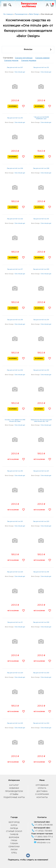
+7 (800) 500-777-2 (42, 837)
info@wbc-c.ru (42, 843)
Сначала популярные (24, 58)
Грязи (14, 841)
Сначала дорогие (11, 61)
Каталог (14, 785)
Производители (14, 791)
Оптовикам (42, 785)
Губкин (14, 844)
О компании (42, 794)
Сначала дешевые (29, 61)
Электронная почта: (42, 840)
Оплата (42, 788)
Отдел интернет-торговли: (42, 834)
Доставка (42, 791)
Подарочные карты (14, 797)
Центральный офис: (42, 822)
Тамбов (14, 834)
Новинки (14, 788)
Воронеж (14, 837)
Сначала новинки (42, 58)
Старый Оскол (14, 831)
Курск (14, 825)
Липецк (14, 828)
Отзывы (14, 794)
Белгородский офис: (42, 828)
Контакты (42, 797)
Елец (14, 853)
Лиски (14, 850)
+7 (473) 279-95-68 (42, 825)
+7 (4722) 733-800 (42, 831)
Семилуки (14, 847)
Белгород (14, 822)
